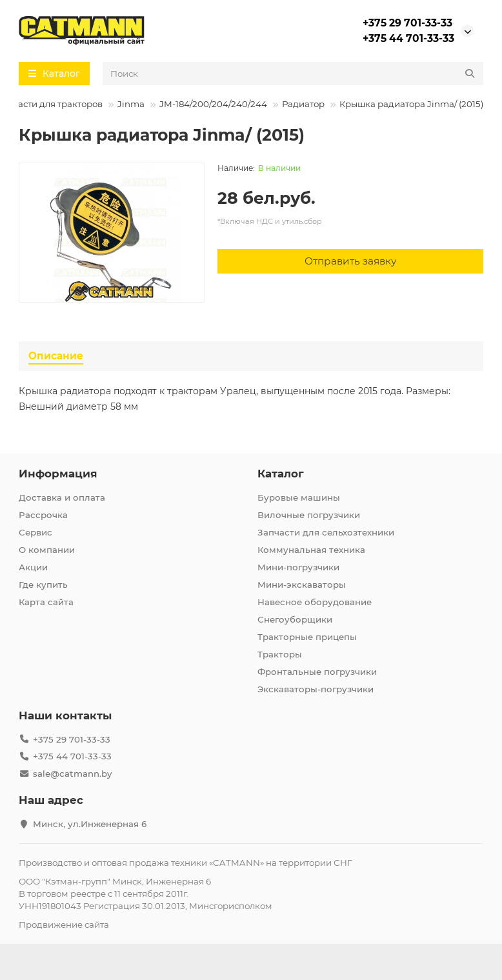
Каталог (281, 474)
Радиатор (303, 104)
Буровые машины (299, 497)
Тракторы (280, 654)
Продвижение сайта (64, 925)
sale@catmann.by (72, 774)
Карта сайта (46, 602)
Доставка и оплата (62, 497)
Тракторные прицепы (307, 637)
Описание (56, 356)
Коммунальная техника (311, 550)
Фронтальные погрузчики (317, 672)
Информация (58, 474)
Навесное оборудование (315, 602)
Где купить (43, 585)
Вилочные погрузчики (309, 515)
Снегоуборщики (295, 619)
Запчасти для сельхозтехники (326, 532)
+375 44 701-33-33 (408, 38)
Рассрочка (43, 515)
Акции (33, 567)
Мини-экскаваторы (302, 585)
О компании (47, 550)
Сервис (35, 532)
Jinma (131, 104)
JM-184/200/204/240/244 (213, 104)
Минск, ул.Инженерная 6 (90, 824)
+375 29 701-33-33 (407, 23)
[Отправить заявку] (350, 261)
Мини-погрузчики (298, 567)
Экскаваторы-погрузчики (316, 689)
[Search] (293, 74)
